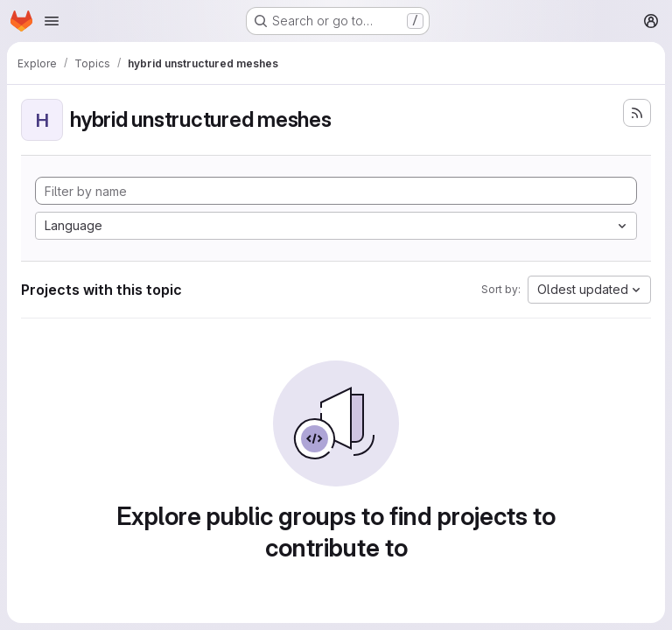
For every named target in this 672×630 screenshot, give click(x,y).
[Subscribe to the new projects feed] (637, 113)
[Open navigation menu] (52, 21)
